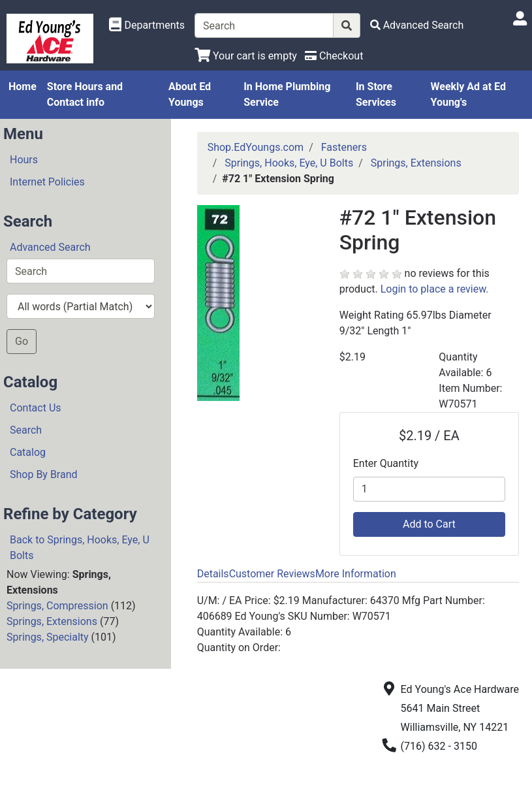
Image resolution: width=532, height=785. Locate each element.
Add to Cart (429, 524)
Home (23, 87)
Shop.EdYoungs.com (256, 147)
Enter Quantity (386, 463)
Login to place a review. (435, 289)
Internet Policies (47, 182)
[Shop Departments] (147, 25)
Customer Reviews (272, 574)
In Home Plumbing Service (287, 94)
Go (22, 341)
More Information (356, 574)
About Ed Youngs (190, 94)
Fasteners (344, 147)
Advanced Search (50, 247)
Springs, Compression (57, 606)
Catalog (28, 452)
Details (213, 574)
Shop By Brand (44, 474)
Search (26, 430)
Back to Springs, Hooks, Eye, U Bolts (80, 548)
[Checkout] (334, 56)
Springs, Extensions (52, 621)
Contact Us (36, 408)
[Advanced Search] (417, 25)
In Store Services (376, 94)
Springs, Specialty (48, 637)
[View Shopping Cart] (246, 56)
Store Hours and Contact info (85, 94)
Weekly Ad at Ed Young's (468, 94)
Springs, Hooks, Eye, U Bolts (289, 163)
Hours (24, 160)
